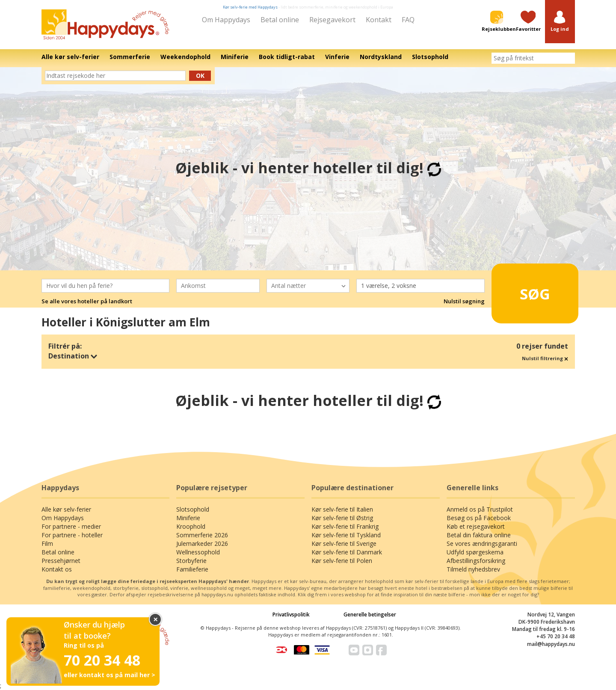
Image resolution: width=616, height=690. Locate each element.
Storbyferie (191, 561)
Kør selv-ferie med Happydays (250, 7)
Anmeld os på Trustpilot (480, 509)
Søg (522, 290)
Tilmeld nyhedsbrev (473, 569)
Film (47, 543)
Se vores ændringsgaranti (482, 543)
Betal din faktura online (479, 535)
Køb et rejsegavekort (476, 526)
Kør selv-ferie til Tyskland (346, 535)
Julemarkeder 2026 (202, 543)
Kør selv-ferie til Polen (342, 561)
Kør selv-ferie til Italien (342, 509)
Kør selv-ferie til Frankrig (345, 526)
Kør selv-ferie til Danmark (347, 552)
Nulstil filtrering (545, 358)
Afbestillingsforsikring (476, 561)
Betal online (280, 20)
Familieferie (192, 569)
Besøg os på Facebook (479, 518)
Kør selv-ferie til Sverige (344, 543)
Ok (200, 76)
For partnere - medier (71, 526)
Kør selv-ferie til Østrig (342, 518)
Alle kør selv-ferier (66, 509)
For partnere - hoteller (72, 535)
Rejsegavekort (332, 20)
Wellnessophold (198, 552)
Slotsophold (193, 509)
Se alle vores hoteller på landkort (87, 301)
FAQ (408, 20)
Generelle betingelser (370, 614)
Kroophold (191, 526)
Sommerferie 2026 (202, 535)
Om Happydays (226, 20)
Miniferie (188, 518)
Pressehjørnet (61, 561)
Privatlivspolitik (291, 614)
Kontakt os (57, 569)
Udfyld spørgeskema (475, 552)
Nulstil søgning (464, 301)
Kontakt (379, 20)
